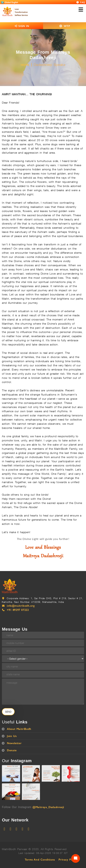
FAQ (81, 2)
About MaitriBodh (19, 729)
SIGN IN (22, 26)
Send (8, 712)
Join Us (12, 736)
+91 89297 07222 (18, 610)
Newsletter (14, 743)
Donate (12, 750)
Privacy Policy (68, 860)
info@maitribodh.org (21, 606)
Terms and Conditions (40, 860)
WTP (67, 26)
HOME (25, 65)
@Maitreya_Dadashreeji (48, 807)
